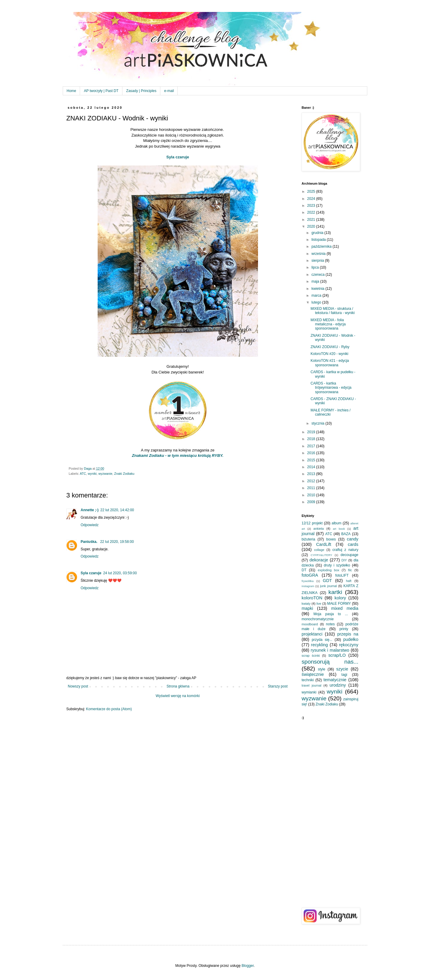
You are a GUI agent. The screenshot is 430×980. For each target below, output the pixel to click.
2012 (312, 481)
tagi (344, 675)
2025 (312, 192)
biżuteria (308, 539)
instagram (308, 586)
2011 (312, 488)
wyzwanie (105, 474)
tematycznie (335, 680)
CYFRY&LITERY (321, 555)
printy (344, 629)
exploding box (328, 570)
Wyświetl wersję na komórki (178, 696)
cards (353, 544)
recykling (319, 645)
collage (319, 550)
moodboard (310, 624)
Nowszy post (78, 686)
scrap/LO (337, 655)
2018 (312, 439)
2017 (312, 446)
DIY (344, 560)
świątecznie (313, 674)
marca (317, 295)
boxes (331, 539)
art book (339, 529)
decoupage (350, 555)
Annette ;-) (90, 510)
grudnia (318, 233)
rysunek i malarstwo (330, 650)
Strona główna (178, 686)
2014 (312, 467)
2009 (312, 502)
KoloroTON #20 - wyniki (330, 354)
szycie (342, 669)
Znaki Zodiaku (124, 474)
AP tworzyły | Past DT (101, 91)
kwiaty (306, 604)
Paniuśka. (89, 542)
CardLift (324, 544)
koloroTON (312, 598)
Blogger (248, 966)
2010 (312, 495)
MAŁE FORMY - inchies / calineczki (331, 412)
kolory (340, 598)
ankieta (318, 529)
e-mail (169, 91)
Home (71, 91)
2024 (312, 199)
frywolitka (308, 581)
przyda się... (322, 640)
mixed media (345, 608)
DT (304, 570)
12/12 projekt (312, 523)
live (319, 604)
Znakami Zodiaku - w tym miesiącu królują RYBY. (178, 455)
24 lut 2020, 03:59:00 (120, 573)
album (337, 523)
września (319, 254)
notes (330, 624)
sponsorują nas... (330, 662)
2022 (312, 212)
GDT (327, 581)
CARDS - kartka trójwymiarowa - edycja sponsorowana (331, 388)
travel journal (311, 685)
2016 (312, 453)
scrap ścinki (311, 656)
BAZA (346, 534)
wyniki (92, 474)
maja (316, 281)
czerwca (318, 275)
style (322, 669)
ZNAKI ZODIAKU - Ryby (330, 347)
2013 (312, 474)
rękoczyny (349, 645)
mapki (307, 608)
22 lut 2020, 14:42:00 (117, 510)
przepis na (348, 634)
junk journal (328, 586)
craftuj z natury (345, 550)
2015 (312, 460)
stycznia (318, 423)
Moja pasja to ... (331, 614)
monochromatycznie (318, 619)
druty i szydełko (337, 565)
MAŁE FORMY (339, 604)
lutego (317, 302)
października (322, 246)
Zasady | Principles (141, 91)
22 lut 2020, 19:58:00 (117, 542)
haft (349, 581)
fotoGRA (310, 575)
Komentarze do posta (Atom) (109, 709)
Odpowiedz (90, 525)
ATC (83, 474)
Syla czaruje (178, 157)
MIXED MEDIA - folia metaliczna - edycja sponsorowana (328, 324)
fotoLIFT (342, 575)
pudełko (351, 639)
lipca (316, 267)
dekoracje (319, 560)
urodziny (338, 685)
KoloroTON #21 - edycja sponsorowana (330, 363)
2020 (312, 226)
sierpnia (318, 261)
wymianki (309, 692)
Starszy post (278, 686)
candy (353, 539)
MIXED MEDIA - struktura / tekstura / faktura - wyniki (333, 311)
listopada (319, 240)
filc (350, 570)
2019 (312, 432)
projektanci (312, 634)
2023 (312, 206)
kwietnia (318, 289)
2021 (312, 220)
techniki (308, 680)
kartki (335, 592)
